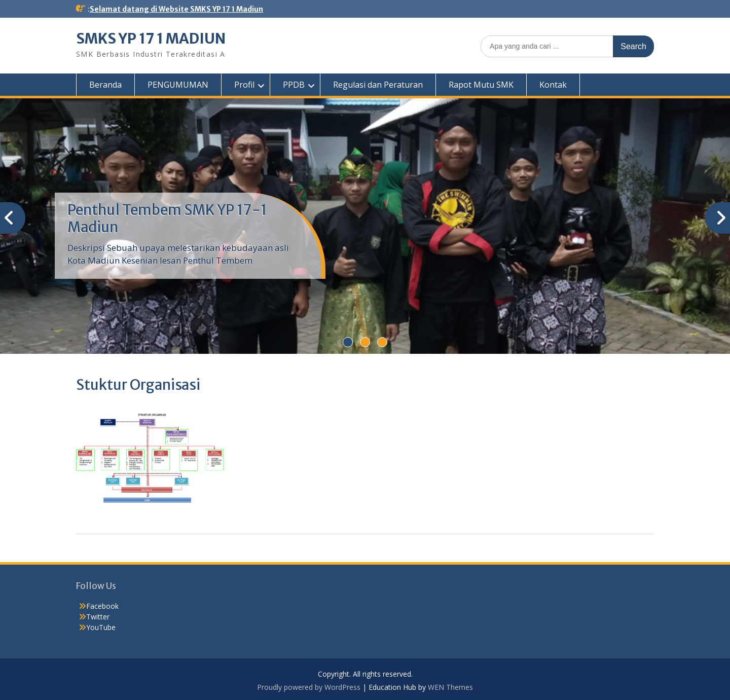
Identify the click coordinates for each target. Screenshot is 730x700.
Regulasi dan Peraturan (378, 85)
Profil (244, 85)
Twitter (98, 617)
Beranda (105, 85)
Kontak (553, 85)
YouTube (101, 627)
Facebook (102, 606)
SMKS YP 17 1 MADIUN (151, 39)
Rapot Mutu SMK (481, 85)
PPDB (294, 85)
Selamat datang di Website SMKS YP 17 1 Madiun (176, 9)
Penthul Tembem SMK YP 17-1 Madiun (167, 218)
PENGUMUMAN (178, 85)
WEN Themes (450, 687)
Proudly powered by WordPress (309, 687)
